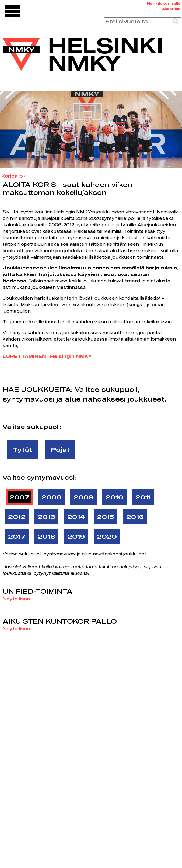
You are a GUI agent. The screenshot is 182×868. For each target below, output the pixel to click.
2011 (143, 497)
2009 (83, 497)
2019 (76, 536)
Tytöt (22, 449)
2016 (135, 517)
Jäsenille (171, 9)
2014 (76, 517)
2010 (114, 497)
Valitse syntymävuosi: (39, 477)
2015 (106, 517)
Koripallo (12, 176)
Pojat (60, 449)
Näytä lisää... (18, 599)
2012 (17, 517)
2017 (17, 536)
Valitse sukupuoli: (32, 427)
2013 (46, 517)
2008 (51, 497)
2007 (19, 497)
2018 (46, 536)
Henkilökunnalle (164, 3)
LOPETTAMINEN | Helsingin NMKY (47, 356)
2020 (107, 536)
